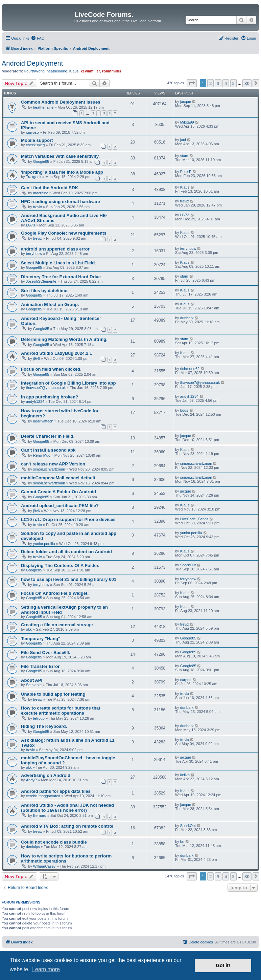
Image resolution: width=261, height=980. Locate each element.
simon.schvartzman (49, 469)
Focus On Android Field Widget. (55, 593)
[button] (192, 83)
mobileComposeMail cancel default (58, 478)
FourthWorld (34, 71)
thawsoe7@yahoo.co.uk (46, 388)
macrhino (41, 193)
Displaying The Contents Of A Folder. (60, 565)
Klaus (74, 71)
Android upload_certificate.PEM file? (60, 506)
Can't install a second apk (48, 450)
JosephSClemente (41, 281)
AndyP (31, 780)
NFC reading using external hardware (61, 202)
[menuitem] (38, 38)
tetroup (39, 718)
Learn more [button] (46, 969)
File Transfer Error (40, 666)
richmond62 (190, 369)
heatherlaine (57, 71)
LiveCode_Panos (194, 519)
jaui (183, 140)
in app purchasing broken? (50, 397)
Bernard (40, 815)
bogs (184, 410)
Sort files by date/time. (45, 291)
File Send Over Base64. (46, 652)
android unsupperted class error (55, 249)
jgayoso (32, 132)
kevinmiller (90, 71)
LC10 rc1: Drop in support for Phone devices (68, 519)
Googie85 (41, 161)
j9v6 (37, 358)
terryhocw (34, 254)
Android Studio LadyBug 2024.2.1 (56, 353)
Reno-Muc (42, 455)
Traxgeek (34, 177)
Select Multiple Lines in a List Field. (58, 263)
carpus (186, 680)
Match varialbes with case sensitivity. (60, 156)
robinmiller (112, 71)
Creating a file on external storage (57, 625)
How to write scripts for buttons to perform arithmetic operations (66, 858)
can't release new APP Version (53, 464)
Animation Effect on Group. (50, 304)
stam (184, 156)
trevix (38, 207)
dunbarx (187, 318)
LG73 (31, 225)
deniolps (33, 847)
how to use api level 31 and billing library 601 (69, 579)
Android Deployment (32, 63)
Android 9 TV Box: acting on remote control (67, 826)
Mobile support (37, 140)
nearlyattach (43, 421)
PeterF (186, 172)
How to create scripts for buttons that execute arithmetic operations (61, 711)
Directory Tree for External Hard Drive (61, 277)
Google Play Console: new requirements (64, 233)
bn (182, 842)
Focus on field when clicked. (51, 369)
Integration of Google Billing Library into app (68, 383)
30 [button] (247, 83)
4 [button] (226, 83)
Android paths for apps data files (56, 791)
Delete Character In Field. (48, 436)
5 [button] (233, 83)
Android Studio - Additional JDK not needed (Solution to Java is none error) (67, 808)
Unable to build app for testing (53, 694)
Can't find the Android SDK (50, 188)
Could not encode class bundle (54, 842)
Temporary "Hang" (41, 639)
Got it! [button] (223, 965)
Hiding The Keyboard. (44, 726)
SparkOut (188, 565)
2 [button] (210, 83)
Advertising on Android (46, 775)
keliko (185, 775)
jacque (186, 102)
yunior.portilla (44, 544)
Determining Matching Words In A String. (64, 339)
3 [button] (218, 83)
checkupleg (35, 145)
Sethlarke (34, 685)
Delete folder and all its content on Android (66, 552)
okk (29, 629)
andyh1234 (35, 401)
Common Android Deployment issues (61, 102)
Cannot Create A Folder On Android (58, 492)
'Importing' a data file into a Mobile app (62, 172)
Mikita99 (187, 122)
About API (32, 680)
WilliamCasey (44, 866)
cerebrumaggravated (43, 796)
